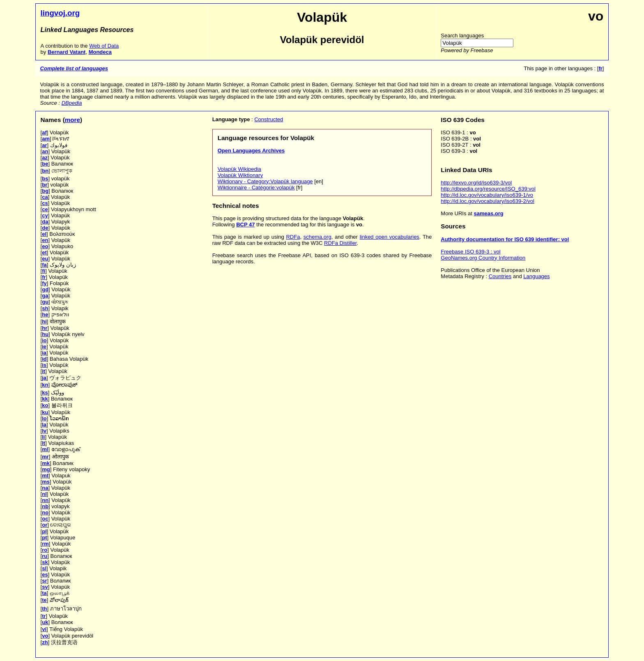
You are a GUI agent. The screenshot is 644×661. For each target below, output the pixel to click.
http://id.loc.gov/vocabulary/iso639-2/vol (488, 201)
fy (44, 283)
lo (44, 418)
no (45, 512)
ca (45, 197)
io (44, 340)
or (45, 525)
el (44, 234)
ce (45, 209)
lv (44, 431)
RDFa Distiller (340, 243)
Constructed (269, 119)
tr (44, 616)
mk (46, 463)
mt (45, 476)
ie (44, 347)
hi (44, 321)
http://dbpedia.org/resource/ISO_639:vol (488, 189)
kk (45, 399)
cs (45, 203)
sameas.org (489, 213)
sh (45, 308)
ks (45, 393)
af (44, 132)
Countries (500, 276)
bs (45, 178)
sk (45, 562)
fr (44, 277)
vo (45, 636)
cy (45, 215)
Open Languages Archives (251, 151)
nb (45, 506)
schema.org (317, 237)
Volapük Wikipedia (239, 169)
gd (45, 289)
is (44, 365)
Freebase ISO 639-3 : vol (470, 252)
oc (45, 519)
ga (45, 296)
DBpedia (72, 103)
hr (45, 328)
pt (44, 538)
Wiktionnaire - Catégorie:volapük (256, 188)
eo (45, 246)
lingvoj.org (60, 13)
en (45, 240)
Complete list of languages (74, 68)
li (43, 437)
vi (44, 629)
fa (44, 265)
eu (45, 259)
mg (46, 469)
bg (45, 191)
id (44, 359)
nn (45, 500)
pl (44, 531)
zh (45, 642)
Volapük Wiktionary (240, 175)
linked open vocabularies (390, 237)
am (46, 139)
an (45, 151)
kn (45, 385)
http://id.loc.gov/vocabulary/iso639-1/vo (487, 195)
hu (45, 334)
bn (45, 171)
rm (45, 544)
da (45, 222)
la (44, 425)
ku (45, 412)
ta (44, 593)
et (44, 252)
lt (44, 443)
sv (45, 587)
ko (45, 405)
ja (44, 378)
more (72, 120)
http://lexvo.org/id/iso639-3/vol (476, 183)
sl (44, 568)
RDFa (293, 237)
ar (44, 145)
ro (45, 550)
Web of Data (104, 46)
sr (44, 581)
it (44, 371)
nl (44, 494)
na (45, 488)
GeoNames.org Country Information (483, 258)
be (45, 164)
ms (46, 482)
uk (45, 622)
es (45, 575)
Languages (536, 276)
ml (45, 449)
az (45, 158)
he (45, 314)
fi (44, 271)
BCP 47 (245, 225)
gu (45, 302)
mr (45, 457)
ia (44, 353)
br (45, 185)
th (44, 609)
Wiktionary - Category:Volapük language (265, 181)
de (45, 228)
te (44, 600)
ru (45, 556)
